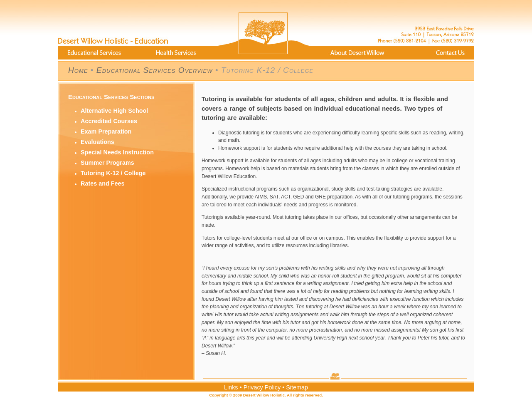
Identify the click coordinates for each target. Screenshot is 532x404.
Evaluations (97, 142)
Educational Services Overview (155, 70)
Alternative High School (114, 111)
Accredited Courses (109, 121)
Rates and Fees (103, 183)
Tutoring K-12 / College (113, 173)
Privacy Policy (262, 387)
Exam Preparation (106, 131)
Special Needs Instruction (117, 152)
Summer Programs (107, 163)
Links (231, 387)
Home (78, 70)
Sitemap (297, 387)
